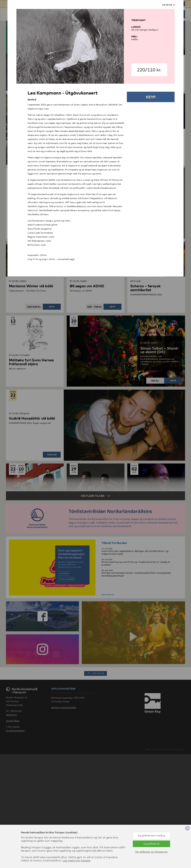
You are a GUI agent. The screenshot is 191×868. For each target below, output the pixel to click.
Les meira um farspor (77, 860)
